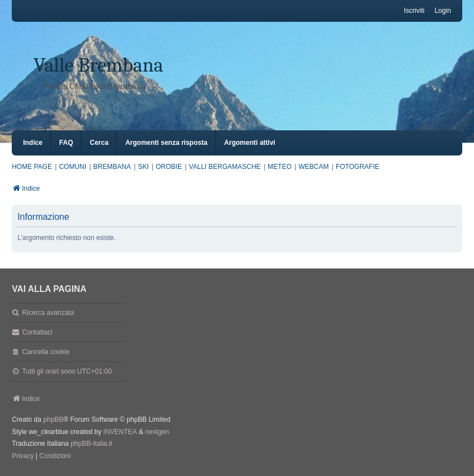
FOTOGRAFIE (358, 167)
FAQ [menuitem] (66, 143)
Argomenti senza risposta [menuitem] (166, 143)
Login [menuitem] (442, 11)
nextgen (157, 432)
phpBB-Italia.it (91, 444)
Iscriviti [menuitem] (414, 11)
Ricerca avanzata (48, 313)
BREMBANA (112, 167)
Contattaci (37, 332)
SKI (143, 167)
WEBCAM (313, 167)
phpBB (53, 420)
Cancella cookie (46, 352)
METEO (280, 167)
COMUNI (72, 167)
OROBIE (169, 167)
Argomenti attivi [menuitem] (250, 143)
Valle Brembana (98, 65)
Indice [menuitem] (33, 143)
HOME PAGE (32, 167)
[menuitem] (23, 456)
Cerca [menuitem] (99, 143)
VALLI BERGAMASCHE (224, 167)
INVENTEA (120, 432)
